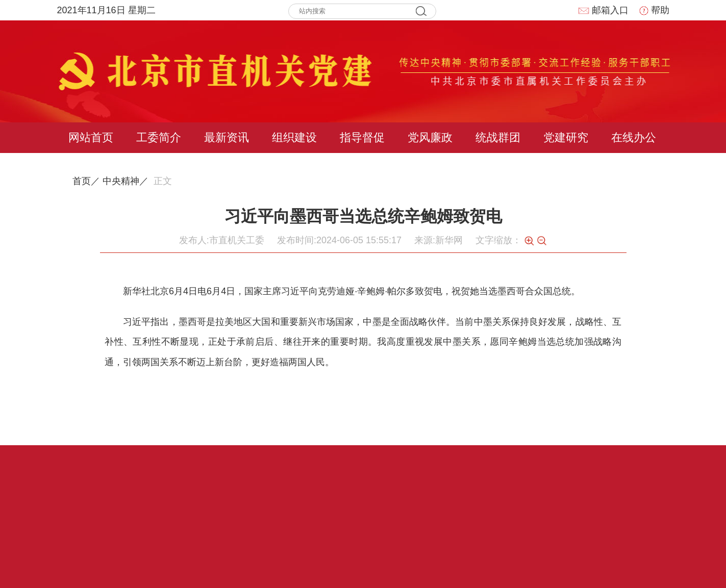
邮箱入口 (603, 10)
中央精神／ (126, 181)
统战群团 (498, 137)
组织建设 (294, 137)
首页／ (86, 181)
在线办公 (634, 137)
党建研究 (566, 137)
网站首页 (91, 137)
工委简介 (159, 137)
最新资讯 (227, 137)
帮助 (654, 10)
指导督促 (362, 137)
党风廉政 (430, 137)
